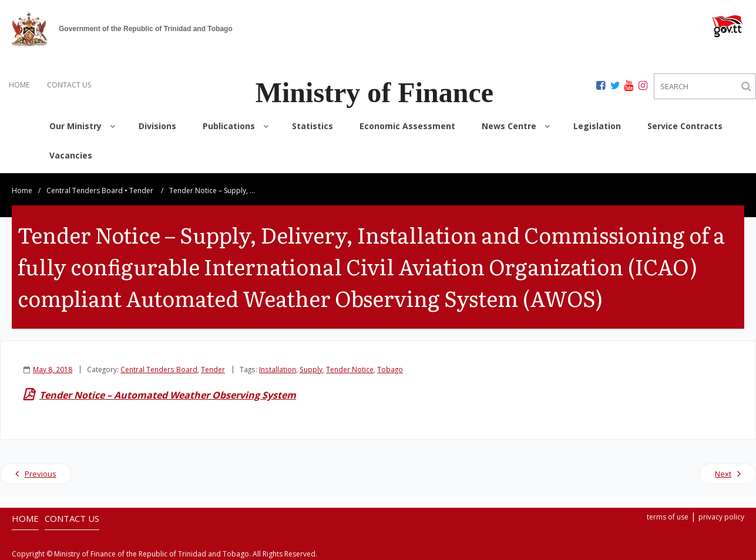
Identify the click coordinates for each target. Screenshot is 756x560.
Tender (141, 190)
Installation (278, 369)
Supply (311, 369)
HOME (19, 85)
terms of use (668, 517)
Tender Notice (350, 369)
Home (22, 190)
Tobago (390, 369)
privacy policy (721, 517)
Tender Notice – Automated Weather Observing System (168, 395)
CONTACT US (69, 85)
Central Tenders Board (85, 190)
